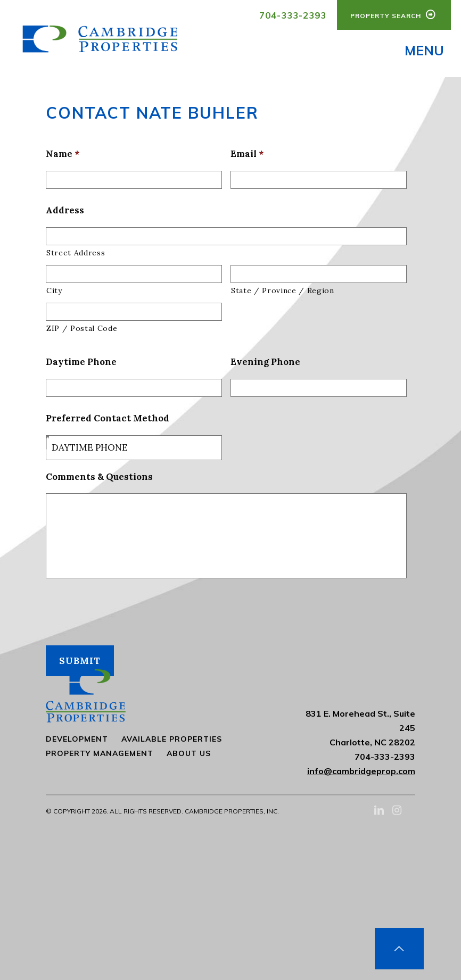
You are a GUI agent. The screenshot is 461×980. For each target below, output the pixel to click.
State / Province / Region (283, 293)
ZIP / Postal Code (82, 331)
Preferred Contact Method (108, 421)
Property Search (394, 14)
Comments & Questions (99, 479)
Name (63, 156)
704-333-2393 (293, 15)
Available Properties (172, 739)
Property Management (100, 753)
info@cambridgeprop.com (361, 771)
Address (65, 213)
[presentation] (127, 611)
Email (247, 156)
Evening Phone (265, 364)
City (54, 293)
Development (77, 739)
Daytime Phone (81, 364)
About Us (189, 753)
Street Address (76, 255)
